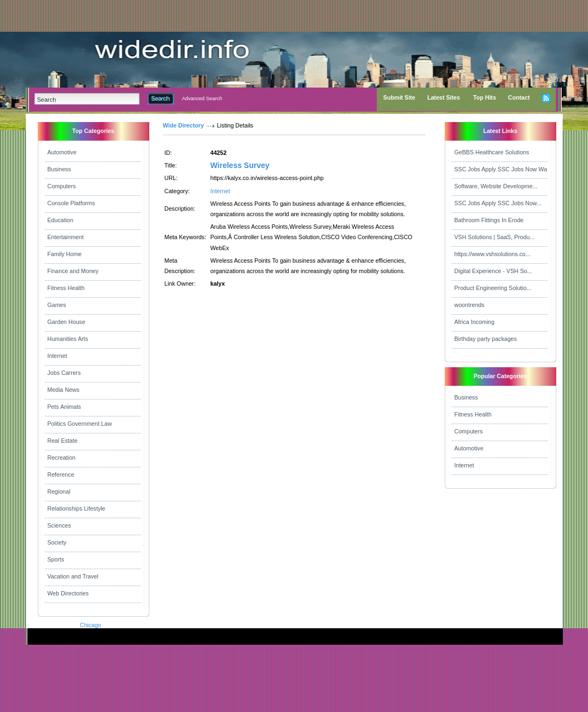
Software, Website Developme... (496, 186)
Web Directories (68, 593)
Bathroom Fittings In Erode (489, 220)
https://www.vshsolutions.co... (493, 254)
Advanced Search (202, 99)
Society (57, 542)
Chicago (91, 625)
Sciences (59, 525)
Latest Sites (444, 97)
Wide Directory (184, 125)
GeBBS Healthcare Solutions (492, 152)
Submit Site (400, 97)
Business (59, 169)
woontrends (470, 305)
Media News (64, 390)
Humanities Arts (68, 339)
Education (60, 220)
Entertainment (66, 237)
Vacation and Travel (73, 576)
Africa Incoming (475, 322)
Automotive (62, 152)
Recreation (62, 458)
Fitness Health (66, 288)
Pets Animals (65, 407)
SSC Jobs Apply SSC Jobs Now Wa (501, 169)
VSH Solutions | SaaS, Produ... (495, 237)
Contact (519, 97)
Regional (59, 491)
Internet (57, 356)
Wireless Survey (240, 165)
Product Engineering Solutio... (493, 288)
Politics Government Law (80, 424)
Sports (56, 559)
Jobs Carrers (64, 373)
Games (57, 305)
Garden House (66, 322)
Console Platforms (71, 203)
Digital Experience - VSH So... (493, 271)
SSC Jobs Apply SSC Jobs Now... (498, 203)
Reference (61, 474)
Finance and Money (73, 271)
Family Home (65, 254)
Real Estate (63, 441)
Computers (62, 186)
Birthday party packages (486, 339)
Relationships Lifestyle (77, 508)
